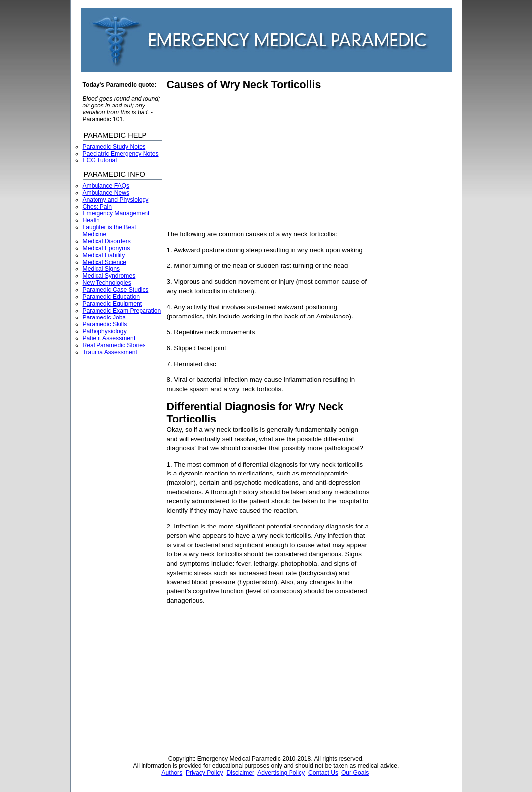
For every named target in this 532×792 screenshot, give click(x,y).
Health (91, 220)
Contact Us (323, 773)
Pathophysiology (105, 331)
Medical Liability (104, 255)
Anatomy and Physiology (116, 200)
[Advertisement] (250, 160)
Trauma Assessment (110, 352)
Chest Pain (97, 207)
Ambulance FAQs (106, 186)
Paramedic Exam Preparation (122, 311)
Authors (172, 773)
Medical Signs (101, 269)
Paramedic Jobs (104, 317)
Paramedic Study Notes (114, 147)
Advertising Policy (281, 773)
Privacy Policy (204, 773)
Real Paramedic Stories (114, 345)
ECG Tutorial (100, 160)
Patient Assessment (109, 338)
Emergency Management (116, 213)
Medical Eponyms (106, 248)
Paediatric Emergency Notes (121, 154)
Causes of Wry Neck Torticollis (244, 85)
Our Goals (355, 773)
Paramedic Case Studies (116, 290)
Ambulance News (106, 193)
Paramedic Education (111, 297)
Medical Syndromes (109, 276)
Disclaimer (240, 773)
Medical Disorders (107, 241)
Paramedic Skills (105, 324)
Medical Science (105, 262)
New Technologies (107, 283)
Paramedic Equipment (112, 304)
